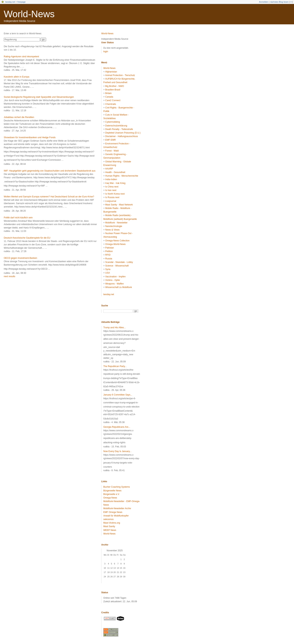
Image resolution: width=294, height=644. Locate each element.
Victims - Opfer (113, 280)
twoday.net (10, 2)
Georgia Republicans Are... (117, 427)
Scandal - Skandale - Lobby (119, 262)
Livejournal (111, 201)
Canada (109, 97)
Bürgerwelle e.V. (111, 494)
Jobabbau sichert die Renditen (19, 117)
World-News (29, 14)
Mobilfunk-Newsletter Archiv (117, 508)
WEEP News (110, 530)
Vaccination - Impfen (115, 277)
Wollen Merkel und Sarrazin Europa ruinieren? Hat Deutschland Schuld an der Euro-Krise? (49, 197)
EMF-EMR (110, 140)
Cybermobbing (112, 122)
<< (291, 2)
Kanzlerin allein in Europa (16, 77)
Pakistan (109, 248)
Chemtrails (111, 104)
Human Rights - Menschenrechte (122, 176)
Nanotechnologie (114, 226)
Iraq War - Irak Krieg (115, 183)
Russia (109, 259)
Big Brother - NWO (115, 86)
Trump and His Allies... (115, 328)
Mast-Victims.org (112, 523)
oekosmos (108, 519)
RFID (108, 255)
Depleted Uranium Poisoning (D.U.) (123, 133)
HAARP (109, 169)
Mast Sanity (109, 526)
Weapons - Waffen (114, 284)
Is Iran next (111, 190)
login (106, 51)
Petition (109, 251)
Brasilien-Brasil (113, 90)
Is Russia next (112, 197)
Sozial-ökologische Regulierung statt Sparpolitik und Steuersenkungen (39, 97)
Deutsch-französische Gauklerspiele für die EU (27, 238)
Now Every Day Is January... (117, 451)
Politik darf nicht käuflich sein (18, 218)
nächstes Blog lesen (279, 2)
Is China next (112, 187)
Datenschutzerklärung (116, 126)
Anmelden (264, 2)
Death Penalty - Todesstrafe (119, 129)
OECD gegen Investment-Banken (20, 258)
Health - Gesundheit (115, 172)
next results (9, 276)
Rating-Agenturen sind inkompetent (21, 57)
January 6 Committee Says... (118, 395)
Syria (108, 269)
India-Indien (111, 179)
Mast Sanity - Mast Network (119, 205)
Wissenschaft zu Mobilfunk (118, 287)
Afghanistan (111, 72)
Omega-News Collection (117, 241)
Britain (108, 93)
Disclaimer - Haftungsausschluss (121, 136)
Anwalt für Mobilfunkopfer (116, 516)
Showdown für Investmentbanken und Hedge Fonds (30, 137)
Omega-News (110, 498)
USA (108, 273)
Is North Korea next (115, 194)
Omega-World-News (115, 244)
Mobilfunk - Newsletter (116, 223)
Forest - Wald (112, 151)
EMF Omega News (113, 512)
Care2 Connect (113, 100)
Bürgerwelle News (112, 491)
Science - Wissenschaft (117, 266)
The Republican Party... (115, 366)
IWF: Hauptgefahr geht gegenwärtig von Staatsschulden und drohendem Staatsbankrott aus (50, 171)
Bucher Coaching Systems (117, 487)
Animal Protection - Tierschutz (120, 75)
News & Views (112, 230)
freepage (21, 2)
